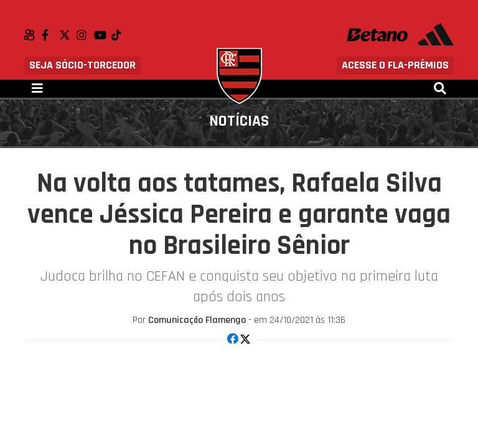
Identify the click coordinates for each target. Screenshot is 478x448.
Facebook (50, 35)
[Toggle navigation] (37, 89)
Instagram (85, 35)
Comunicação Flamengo (197, 320)
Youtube (103, 35)
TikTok (120, 35)
